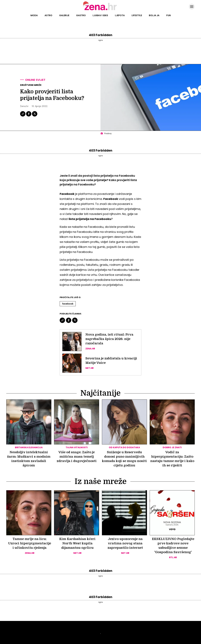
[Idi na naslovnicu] (101, 10)
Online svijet (35, 80)
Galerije (64, 15)
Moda (34, 15)
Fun (168, 15)
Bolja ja (154, 15)
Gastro (81, 15)
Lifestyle (137, 15)
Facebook (68, 304)
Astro (48, 15)
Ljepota (120, 15)
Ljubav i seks (100, 15)
